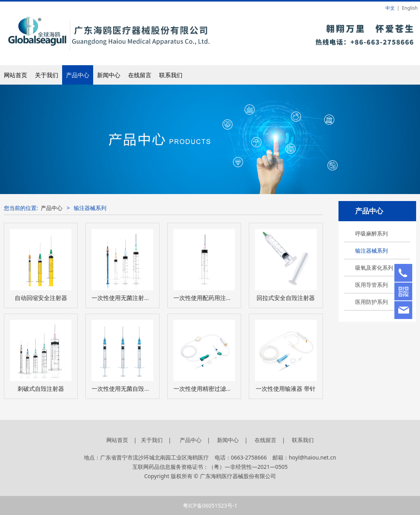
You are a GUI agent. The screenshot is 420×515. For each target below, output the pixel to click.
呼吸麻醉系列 (371, 233)
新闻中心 (109, 75)
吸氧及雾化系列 (374, 268)
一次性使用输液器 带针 (286, 389)
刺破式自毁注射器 (41, 389)
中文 (390, 8)
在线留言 (140, 75)
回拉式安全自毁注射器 (286, 298)
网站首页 (16, 75)
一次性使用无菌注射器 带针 (128, 298)
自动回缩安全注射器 (41, 298)
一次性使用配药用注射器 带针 (212, 298)
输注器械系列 (371, 251)
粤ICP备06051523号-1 (210, 505)
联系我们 (171, 75)
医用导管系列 (371, 285)
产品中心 (78, 75)
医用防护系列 (371, 302)
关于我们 (47, 75)
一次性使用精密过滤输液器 (208, 389)
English (410, 8)
